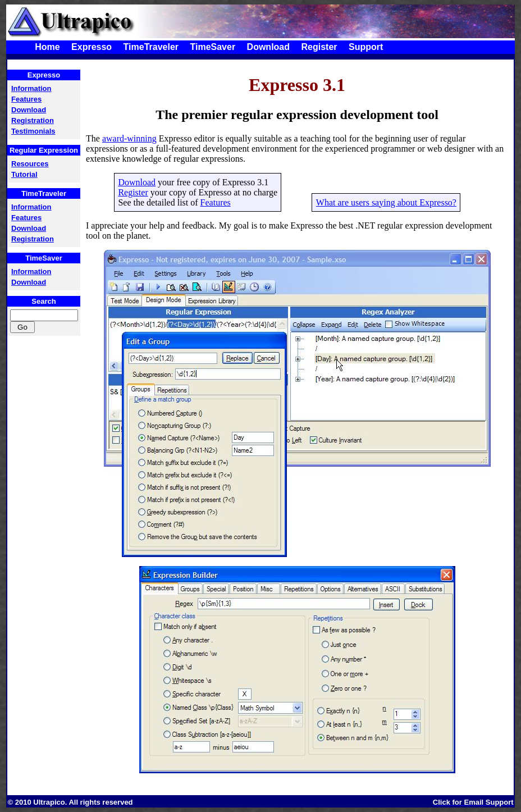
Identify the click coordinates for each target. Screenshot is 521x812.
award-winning (129, 138)
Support (366, 47)
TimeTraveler (151, 47)
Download (268, 47)
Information (31, 88)
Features (26, 99)
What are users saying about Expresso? (386, 202)
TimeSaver (212, 47)
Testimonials (33, 131)
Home (47, 47)
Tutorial (24, 174)
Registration (33, 120)
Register (319, 47)
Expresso (92, 47)
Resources (30, 164)
